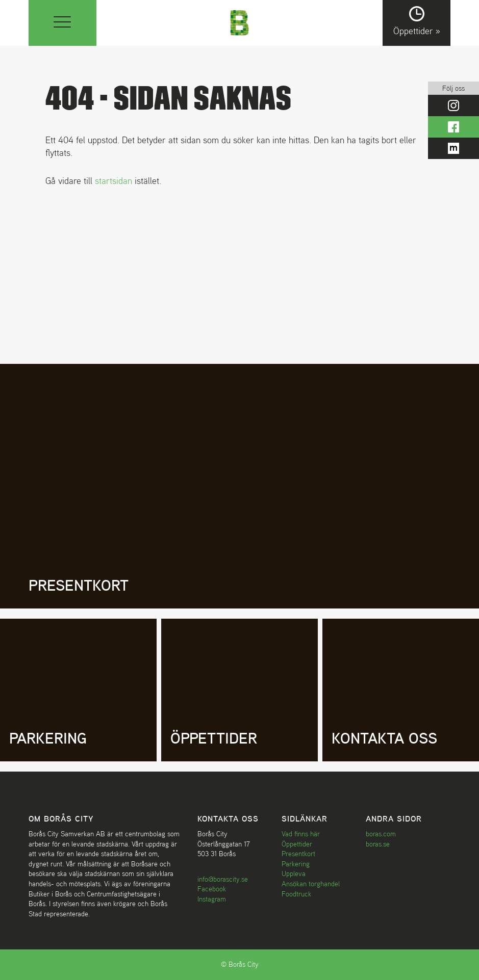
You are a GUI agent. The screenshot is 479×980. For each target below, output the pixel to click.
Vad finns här (301, 834)
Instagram (212, 899)
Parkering (296, 864)
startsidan (114, 181)
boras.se (378, 844)
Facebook (212, 889)
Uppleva (294, 873)
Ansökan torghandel (311, 884)
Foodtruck (296, 894)
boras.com (381, 834)
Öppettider (297, 844)
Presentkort (298, 854)
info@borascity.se (223, 879)
